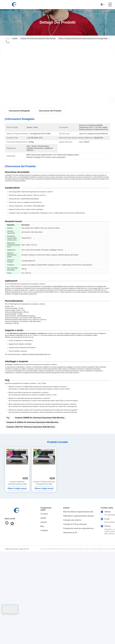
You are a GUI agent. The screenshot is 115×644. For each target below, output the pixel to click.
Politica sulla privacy (12, 549)
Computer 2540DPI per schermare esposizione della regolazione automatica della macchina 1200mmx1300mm (17, 483)
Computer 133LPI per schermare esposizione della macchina (31, 427)
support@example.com (43, 354)
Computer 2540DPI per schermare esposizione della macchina (40, 418)
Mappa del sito (24, 549)
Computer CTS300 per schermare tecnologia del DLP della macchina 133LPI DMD (44, 483)
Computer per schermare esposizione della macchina (38, 38)
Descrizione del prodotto (50, 111)
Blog (42, 526)
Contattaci (44, 530)
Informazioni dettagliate (19, 111)
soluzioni (44, 522)
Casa (8, 38)
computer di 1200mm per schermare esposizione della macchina (32, 422)
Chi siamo (44, 514)
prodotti (15, 38)
